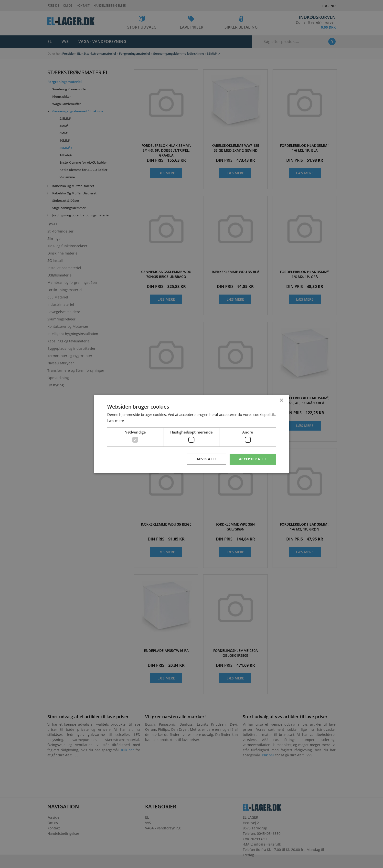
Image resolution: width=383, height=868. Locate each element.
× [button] (281, 400)
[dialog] (191, 434)
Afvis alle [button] (207, 459)
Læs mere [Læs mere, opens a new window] (116, 421)
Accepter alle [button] (253, 459)
